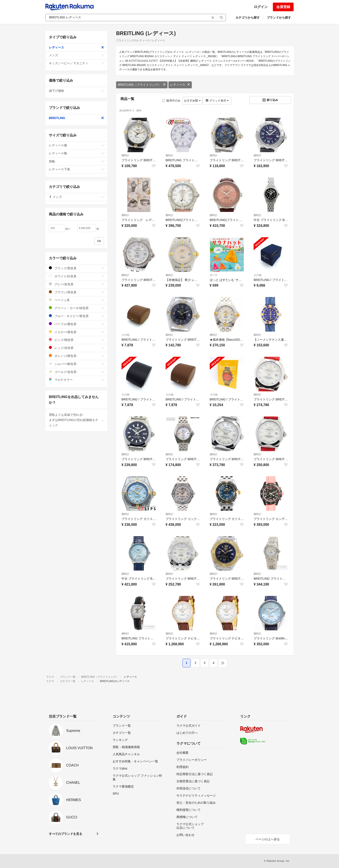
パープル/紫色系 (76, 324)
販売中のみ (171, 101)
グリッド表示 (217, 101)
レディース (180, 85)
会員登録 (283, 7)
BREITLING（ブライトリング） (142, 85)
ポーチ (214, 275)
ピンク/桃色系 (76, 340)
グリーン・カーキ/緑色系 (76, 308)
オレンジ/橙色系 (76, 356)
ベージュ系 (76, 300)
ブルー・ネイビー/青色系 (76, 316)
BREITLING (76, 118)
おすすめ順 (192, 101)
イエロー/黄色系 (76, 332)
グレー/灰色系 (76, 284)
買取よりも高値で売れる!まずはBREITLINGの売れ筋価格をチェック (76, 420)
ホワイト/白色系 (76, 276)
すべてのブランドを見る (66, 834)
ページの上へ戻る (268, 839)
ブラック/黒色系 (76, 268)
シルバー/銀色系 (76, 364)
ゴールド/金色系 (76, 372)
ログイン (261, 7)
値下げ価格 (76, 91)
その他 (257, 275)
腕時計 (125, 155)
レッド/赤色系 (76, 348)
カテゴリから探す (248, 18)
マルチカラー (76, 380)
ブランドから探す (279, 18)
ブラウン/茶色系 (76, 292)
